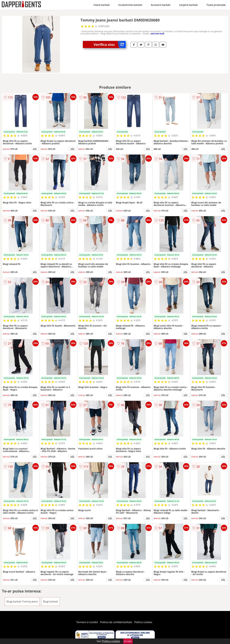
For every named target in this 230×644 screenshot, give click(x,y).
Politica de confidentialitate (116, 622)
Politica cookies (143, 622)
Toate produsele (216, 5)
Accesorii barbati (161, 5)
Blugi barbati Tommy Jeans (22, 601)
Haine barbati (102, 5)
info (35, 149)
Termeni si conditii (87, 622)
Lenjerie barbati (188, 5)
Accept (128, 641)
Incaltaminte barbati (130, 5)
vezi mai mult (157, 34)
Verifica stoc (110, 44)
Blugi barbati (51, 601)
